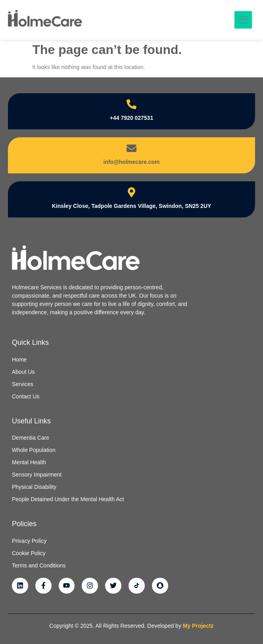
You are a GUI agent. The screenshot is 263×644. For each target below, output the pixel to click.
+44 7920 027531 (131, 118)
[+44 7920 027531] (131, 104)
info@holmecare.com (131, 162)
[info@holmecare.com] (131, 148)
